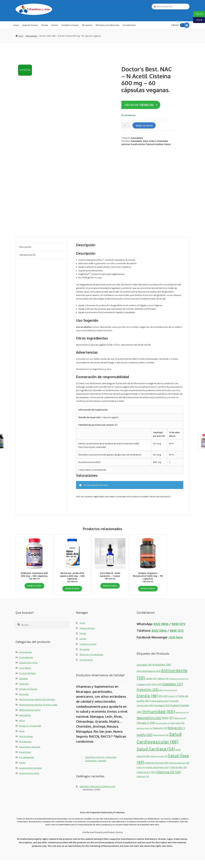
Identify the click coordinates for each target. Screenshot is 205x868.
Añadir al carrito (144, 126)
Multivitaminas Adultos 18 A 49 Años (37, 707)
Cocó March (25, 676)
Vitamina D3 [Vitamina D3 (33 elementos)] (168, 780)
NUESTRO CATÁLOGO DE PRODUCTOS (97, 794)
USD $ (198, 20)
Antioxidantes (31, 37)
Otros (22, 739)
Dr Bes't (153, 142)
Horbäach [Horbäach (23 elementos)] (162, 713)
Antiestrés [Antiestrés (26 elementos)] (162, 673)
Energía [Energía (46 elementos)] (147, 704)
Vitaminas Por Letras (29, 781)
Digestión (24, 692)
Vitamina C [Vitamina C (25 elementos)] (146, 780)
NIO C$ (198, 14)
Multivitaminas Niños (30, 718)
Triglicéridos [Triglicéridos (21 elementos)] (178, 775)
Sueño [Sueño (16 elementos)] (141, 775)
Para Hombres (26, 744)
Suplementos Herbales (30, 776)
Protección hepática (154, 145)
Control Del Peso (27, 681)
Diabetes (23, 686)
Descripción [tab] (25, 248)
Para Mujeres (25, 749)
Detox (146, 142)
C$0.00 (179, 26)
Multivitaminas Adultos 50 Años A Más (38, 713)
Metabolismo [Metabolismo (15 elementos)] (182, 720)
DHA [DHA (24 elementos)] (157, 692)
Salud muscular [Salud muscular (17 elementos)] (159, 764)
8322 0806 (161, 632)
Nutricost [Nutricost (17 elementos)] (180, 726)
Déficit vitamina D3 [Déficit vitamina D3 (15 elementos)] (168, 698)
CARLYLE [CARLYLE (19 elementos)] (163, 687)
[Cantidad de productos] (126, 126)
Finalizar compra (70, 26)
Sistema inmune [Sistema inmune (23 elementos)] (157, 771)
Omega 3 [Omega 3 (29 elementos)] (146, 731)
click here (176, 645)
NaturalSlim (25, 723)
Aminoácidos (26, 660)
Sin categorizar (26, 765)
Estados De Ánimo (28, 697)
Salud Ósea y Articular (30, 755)
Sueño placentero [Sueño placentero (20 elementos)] (157, 775)
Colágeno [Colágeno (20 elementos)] (144, 692)
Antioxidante (136, 142)
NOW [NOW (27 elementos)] (168, 726)
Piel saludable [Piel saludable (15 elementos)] (163, 731)
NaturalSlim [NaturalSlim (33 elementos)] (149, 726)
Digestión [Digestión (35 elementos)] (148, 697)
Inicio (16, 26)
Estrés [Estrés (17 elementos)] (173, 704)
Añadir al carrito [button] (34, 586)
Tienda (45, 26)
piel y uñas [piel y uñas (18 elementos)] (178, 731)
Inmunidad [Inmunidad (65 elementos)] (159, 719)
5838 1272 (178, 632)
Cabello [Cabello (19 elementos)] (151, 687)
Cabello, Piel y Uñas (28, 671)
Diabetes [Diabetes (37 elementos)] (173, 692)
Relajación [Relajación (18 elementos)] (160, 736)
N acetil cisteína (138, 145)
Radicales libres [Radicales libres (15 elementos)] (145, 736)
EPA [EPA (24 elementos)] (163, 704)
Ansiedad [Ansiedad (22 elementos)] (144, 673)
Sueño (22, 770)
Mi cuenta (87, 26)
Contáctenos (129, 26)
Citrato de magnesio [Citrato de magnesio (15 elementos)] (179, 687)
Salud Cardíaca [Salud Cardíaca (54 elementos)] (156, 757)
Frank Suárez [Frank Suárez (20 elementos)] (159, 709)
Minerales (24, 702)
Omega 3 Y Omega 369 (30, 734)
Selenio (167, 145)
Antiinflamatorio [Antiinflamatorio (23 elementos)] (149, 679)
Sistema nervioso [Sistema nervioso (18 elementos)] (179, 771)
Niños (22, 729)
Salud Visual (25, 760)
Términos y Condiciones (107, 26)
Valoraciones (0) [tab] (27, 256)
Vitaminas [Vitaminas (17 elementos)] (143, 784)
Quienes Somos (30, 26)
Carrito (55, 26)
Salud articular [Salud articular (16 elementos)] (161, 743)
